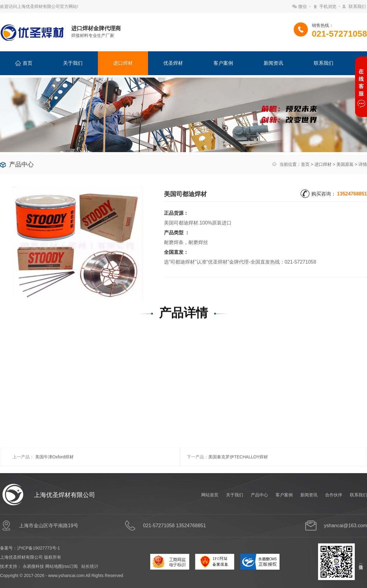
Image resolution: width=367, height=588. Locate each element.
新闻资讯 (273, 63)
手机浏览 (328, 6)
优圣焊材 (173, 63)
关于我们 (73, 63)
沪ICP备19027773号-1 (39, 548)
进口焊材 (123, 63)
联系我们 (357, 6)
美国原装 (345, 164)
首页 (24, 63)
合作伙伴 (334, 495)
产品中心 (259, 495)
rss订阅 (70, 566)
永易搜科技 (33, 566)
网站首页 (210, 495)
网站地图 (54, 566)
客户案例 (223, 63)
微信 (302, 6)
